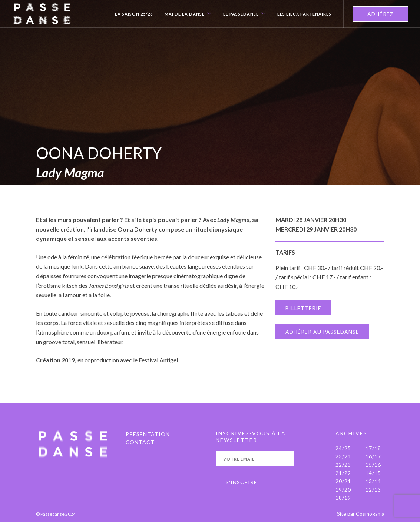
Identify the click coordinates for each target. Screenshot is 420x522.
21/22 (343, 473)
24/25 (343, 448)
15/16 (373, 465)
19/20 (343, 490)
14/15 (373, 473)
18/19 (343, 498)
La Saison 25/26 (134, 14)
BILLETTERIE (303, 308)
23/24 (343, 456)
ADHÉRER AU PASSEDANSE (322, 332)
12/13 (373, 490)
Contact (140, 442)
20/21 (343, 481)
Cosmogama (370, 514)
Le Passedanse (241, 14)
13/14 (373, 481)
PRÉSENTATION (148, 434)
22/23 (343, 465)
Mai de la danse (185, 14)
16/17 (373, 456)
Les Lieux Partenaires (304, 14)
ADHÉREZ (381, 14)
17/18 (373, 448)
